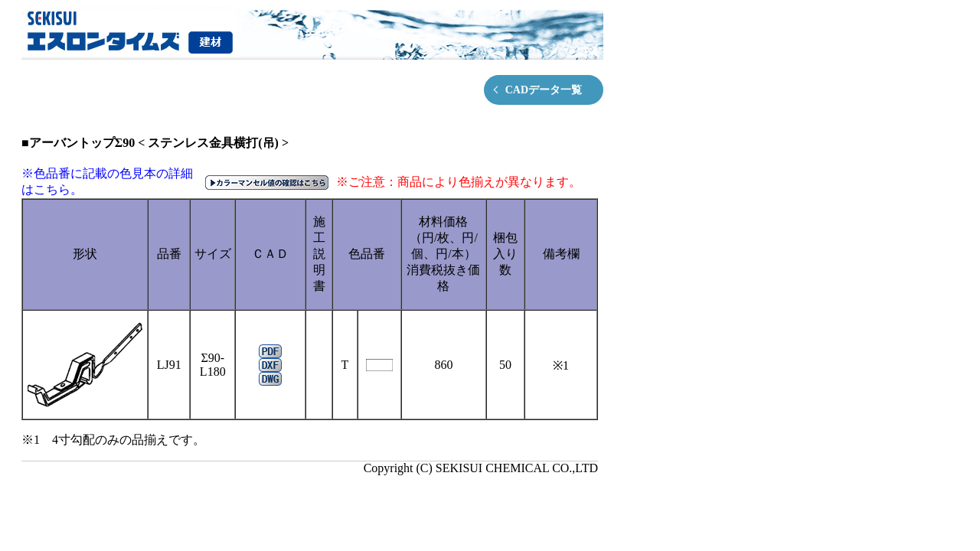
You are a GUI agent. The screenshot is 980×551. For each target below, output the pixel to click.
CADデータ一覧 (544, 90)
